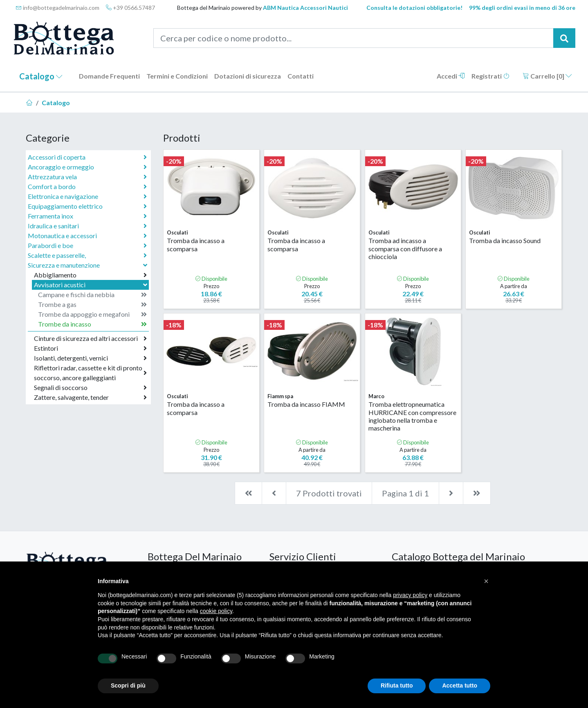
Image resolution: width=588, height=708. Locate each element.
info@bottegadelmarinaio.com (58, 8)
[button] (486, 581)
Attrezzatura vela (87, 177)
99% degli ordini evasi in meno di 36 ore (522, 8)
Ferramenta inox (87, 216)
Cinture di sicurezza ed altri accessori (90, 338)
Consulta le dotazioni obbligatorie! (414, 8)
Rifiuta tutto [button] (397, 685)
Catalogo (41, 76)
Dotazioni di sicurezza (248, 76)
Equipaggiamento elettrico (87, 206)
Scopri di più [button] (128, 685)
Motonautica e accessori (87, 236)
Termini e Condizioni (177, 76)
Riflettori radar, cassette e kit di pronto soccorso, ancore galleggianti (90, 373)
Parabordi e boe (87, 246)
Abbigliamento (90, 275)
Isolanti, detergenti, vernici (90, 358)
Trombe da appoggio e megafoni (92, 314)
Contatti (301, 76)
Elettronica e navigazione (87, 196)
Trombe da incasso (92, 324)
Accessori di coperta (87, 157)
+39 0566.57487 (130, 8)
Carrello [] (547, 76)
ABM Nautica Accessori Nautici (305, 8)
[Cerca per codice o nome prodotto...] (353, 38)
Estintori (90, 348)
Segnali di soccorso (90, 388)
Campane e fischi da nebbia (92, 295)
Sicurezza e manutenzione (88, 265)
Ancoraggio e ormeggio (87, 167)
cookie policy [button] (216, 611)
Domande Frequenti (109, 76)
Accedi (451, 76)
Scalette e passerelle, (87, 255)
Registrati (490, 76)
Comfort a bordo (87, 187)
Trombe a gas (92, 304)
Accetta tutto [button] (460, 685)
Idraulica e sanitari (87, 226)
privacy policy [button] (410, 595)
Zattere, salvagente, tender (90, 397)
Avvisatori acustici (91, 285)
